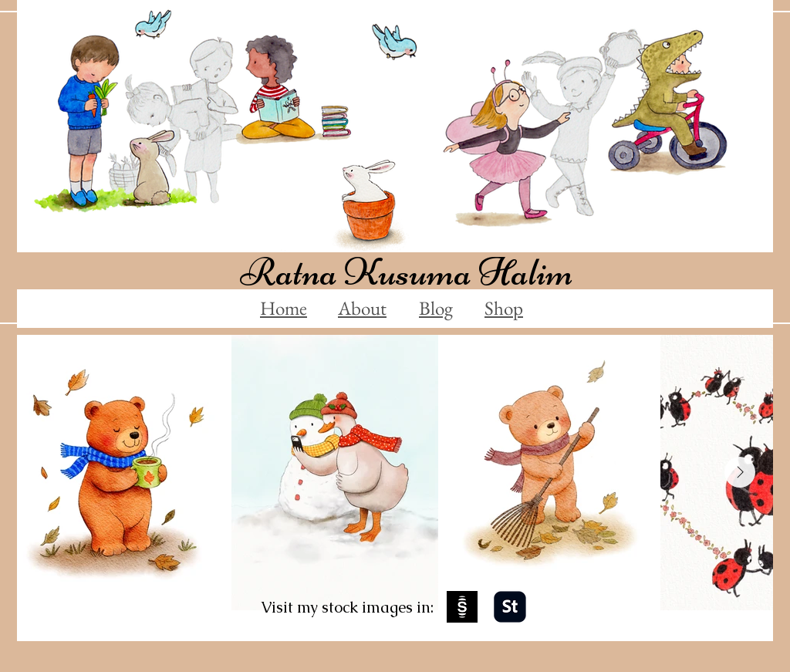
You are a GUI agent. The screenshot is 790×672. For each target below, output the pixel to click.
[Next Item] (740, 472)
